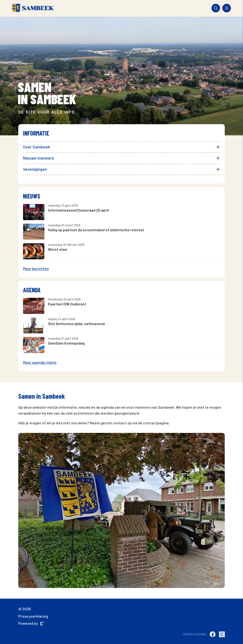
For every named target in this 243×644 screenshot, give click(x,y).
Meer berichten (36, 268)
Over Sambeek (121, 147)
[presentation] (23, 73)
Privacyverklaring (33, 616)
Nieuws (32, 196)
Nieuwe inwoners (121, 158)
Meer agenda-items (40, 362)
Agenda (32, 290)
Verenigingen (121, 169)
